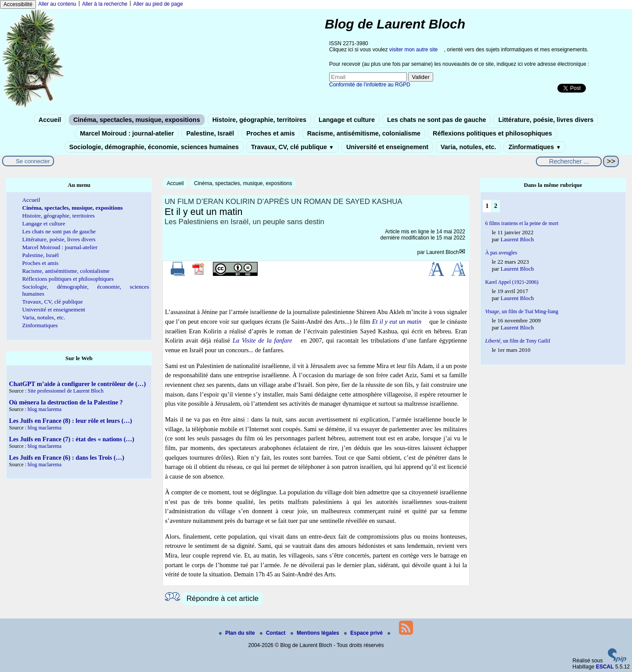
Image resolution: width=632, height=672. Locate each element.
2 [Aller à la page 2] (496, 206)
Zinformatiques (535, 147)
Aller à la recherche (105, 4)
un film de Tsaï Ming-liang (522, 311)
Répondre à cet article (223, 599)
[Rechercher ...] (569, 161)
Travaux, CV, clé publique (293, 147)
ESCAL (605, 667)
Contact (273, 633)
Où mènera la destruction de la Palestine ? (66, 402)
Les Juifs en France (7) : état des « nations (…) (71, 439)
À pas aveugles (501, 253)
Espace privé (364, 633)
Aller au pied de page (158, 4)
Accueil (50, 120)
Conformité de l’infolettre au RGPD (370, 85)
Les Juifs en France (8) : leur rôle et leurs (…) (70, 421)
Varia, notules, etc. (468, 147)
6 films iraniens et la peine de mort (522, 223)
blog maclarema (45, 409)
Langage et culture (347, 120)
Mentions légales (316, 633)
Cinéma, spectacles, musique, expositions (137, 120)
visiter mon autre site (414, 50)
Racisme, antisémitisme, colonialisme (364, 133)
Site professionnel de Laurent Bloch (66, 391)
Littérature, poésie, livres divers (546, 120)
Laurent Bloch (442, 252)
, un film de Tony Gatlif (517, 341)
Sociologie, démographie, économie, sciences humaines (154, 147)
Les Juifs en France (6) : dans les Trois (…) (66, 458)
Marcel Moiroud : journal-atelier (127, 133)
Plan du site (238, 633)
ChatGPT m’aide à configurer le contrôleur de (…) (77, 384)
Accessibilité (18, 4)
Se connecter (33, 161)
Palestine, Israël (210, 133)
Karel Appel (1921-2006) (512, 282)
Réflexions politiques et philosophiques (492, 133)
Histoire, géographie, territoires (259, 120)
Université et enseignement (387, 147)
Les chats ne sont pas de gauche (437, 120)
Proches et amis (270, 133)
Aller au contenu (57, 4)
